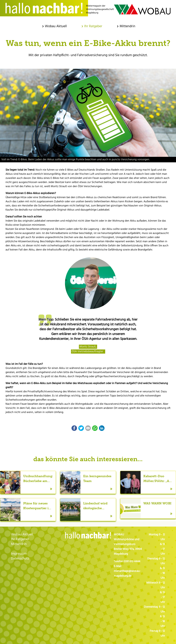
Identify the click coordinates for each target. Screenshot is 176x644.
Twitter (81, 428)
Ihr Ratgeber (20, 539)
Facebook (74, 428)
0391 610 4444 (132, 562)
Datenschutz (20, 559)
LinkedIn (102, 428)
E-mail (88, 428)
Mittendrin (19, 544)
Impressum (19, 554)
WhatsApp (95, 428)
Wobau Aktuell (22, 535)
